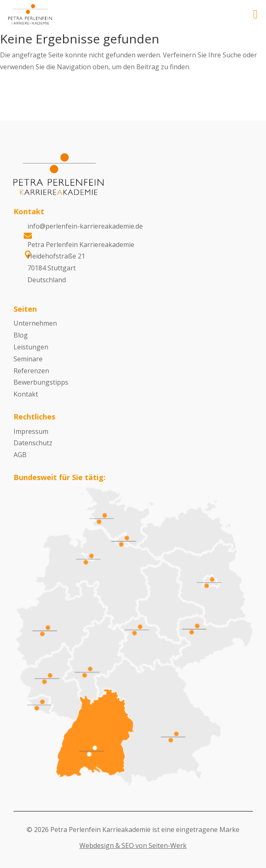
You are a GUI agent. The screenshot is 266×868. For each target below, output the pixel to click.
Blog (21, 335)
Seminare (28, 359)
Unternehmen (35, 323)
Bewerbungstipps (41, 382)
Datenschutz (33, 443)
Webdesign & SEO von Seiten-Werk (133, 845)
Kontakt (26, 394)
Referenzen (31, 371)
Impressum (31, 431)
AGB (20, 455)
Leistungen (31, 347)
